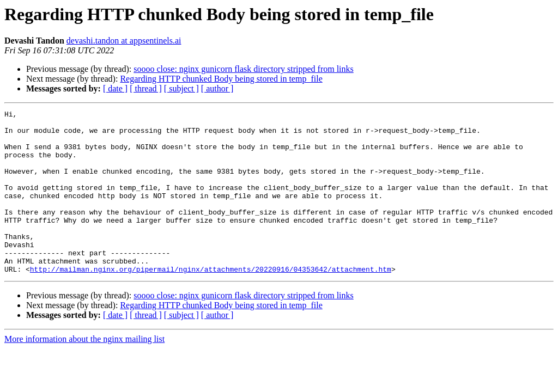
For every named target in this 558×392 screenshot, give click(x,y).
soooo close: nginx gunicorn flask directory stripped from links (243, 69)
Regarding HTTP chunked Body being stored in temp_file (221, 79)
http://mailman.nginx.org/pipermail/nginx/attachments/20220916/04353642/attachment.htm (211, 302)
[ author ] (217, 88)
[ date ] (115, 88)
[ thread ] (146, 88)
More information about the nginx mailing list (84, 372)
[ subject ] (181, 88)
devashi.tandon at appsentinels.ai (124, 41)
